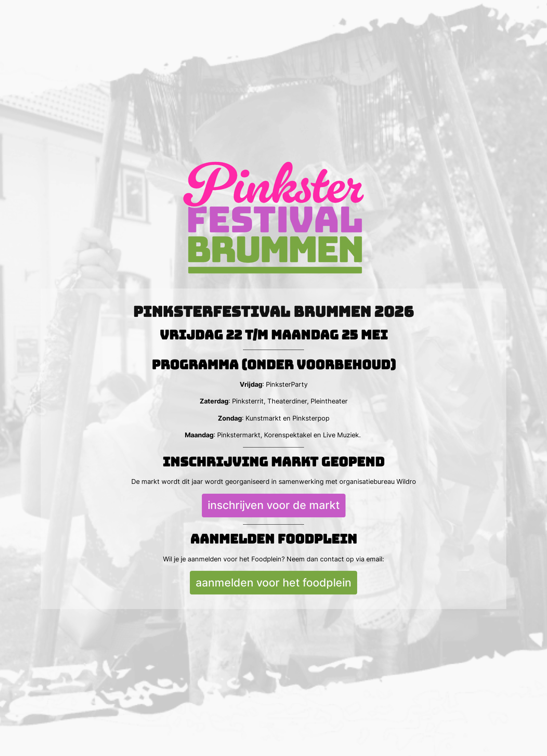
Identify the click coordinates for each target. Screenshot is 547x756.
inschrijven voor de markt (274, 505)
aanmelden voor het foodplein (273, 582)
